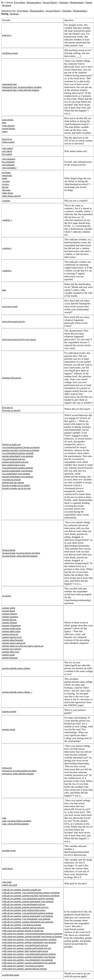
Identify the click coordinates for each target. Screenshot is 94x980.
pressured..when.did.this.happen (18, 774)
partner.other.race (11, 652)
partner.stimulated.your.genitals (18, 456)
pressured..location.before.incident (19, 771)
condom (6, 201)
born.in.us (7, 139)
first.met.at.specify (11, 410)
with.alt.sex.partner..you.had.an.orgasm (22, 925)
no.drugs (6, 172)
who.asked (7, 148)
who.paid (7, 882)
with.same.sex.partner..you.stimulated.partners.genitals (29, 939)
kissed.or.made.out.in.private (16, 488)
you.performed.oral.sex (14, 459)
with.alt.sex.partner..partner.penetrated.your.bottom (27, 916)
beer (4, 123)
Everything (19, 2)
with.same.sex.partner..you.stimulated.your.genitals (28, 960)
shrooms (6, 190)
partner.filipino (10, 623)
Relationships (77, 2)
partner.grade (9, 729)
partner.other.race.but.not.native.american (23, 646)
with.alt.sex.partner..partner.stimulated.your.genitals (28, 901)
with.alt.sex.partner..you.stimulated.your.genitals (26, 919)
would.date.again (11, 975)
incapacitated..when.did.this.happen (20, 556)
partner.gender (9, 711)
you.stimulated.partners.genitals (18, 453)
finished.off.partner (12, 378)
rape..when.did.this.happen (15, 824)
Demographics (34, 2)
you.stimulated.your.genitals (16, 474)
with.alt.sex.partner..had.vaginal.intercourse (24, 910)
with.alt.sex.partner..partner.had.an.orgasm (23, 928)
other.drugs (8, 193)
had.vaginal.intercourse (14, 465)
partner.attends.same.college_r (17, 692)
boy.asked (7, 154)
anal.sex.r (7, 35)
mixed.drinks (9, 128)
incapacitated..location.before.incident (21, 553)
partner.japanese (10, 617)
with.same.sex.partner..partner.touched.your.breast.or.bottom (32, 936)
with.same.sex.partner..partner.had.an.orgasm (24, 969)
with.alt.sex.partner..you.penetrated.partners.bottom (28, 913)
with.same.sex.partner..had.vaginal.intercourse (25, 951)
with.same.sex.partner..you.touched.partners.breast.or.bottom (32, 934)
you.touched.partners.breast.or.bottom (21, 447)
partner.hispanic (10, 658)
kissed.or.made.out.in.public (16, 485)
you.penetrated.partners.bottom (18, 468)
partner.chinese (10, 614)
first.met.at (8, 407)
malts (5, 131)
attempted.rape (9, 84)
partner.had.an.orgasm (13, 482)
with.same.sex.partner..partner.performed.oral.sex (27, 948)
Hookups (7, 5)
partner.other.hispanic (13, 640)
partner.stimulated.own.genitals (18, 477)
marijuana (7, 175)
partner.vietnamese (11, 625)
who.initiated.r (9, 168)
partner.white (9, 608)
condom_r (7, 220)
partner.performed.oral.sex (15, 462)
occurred (6, 596)
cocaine (6, 181)
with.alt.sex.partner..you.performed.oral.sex (24, 904)
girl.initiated (8, 165)
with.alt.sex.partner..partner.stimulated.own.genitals (28, 922)
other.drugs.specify (12, 196)
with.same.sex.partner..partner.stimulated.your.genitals (29, 942)
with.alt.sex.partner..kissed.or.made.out (21, 890)
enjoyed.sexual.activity (14, 321)
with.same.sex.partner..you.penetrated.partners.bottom (29, 954)
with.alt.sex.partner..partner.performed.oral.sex (25, 907)
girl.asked (7, 151)
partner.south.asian (11, 628)
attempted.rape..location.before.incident (22, 87)
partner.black (9, 611)
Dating (89, 2)
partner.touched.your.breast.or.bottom (21, 450)
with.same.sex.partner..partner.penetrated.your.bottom (29, 957)
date (4, 290)
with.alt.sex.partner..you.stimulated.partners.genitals (28, 898)
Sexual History (50, 2)
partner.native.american (14, 643)
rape (4, 818)
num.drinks (8, 120)
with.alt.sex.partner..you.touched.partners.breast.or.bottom (31, 893)
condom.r (7, 248)
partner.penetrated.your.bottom (17, 471)
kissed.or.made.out (11, 444)
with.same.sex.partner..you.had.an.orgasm (23, 966)
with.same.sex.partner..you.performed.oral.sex (25, 945)
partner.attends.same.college (16, 668)
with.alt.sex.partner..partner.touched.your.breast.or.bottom (31, 896)
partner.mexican (10, 634)
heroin (5, 187)
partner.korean (9, 620)
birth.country (9, 142)
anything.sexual (10, 53)
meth (5, 178)
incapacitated (9, 550)
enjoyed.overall (10, 306)
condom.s (7, 271)
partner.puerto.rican (12, 637)
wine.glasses (8, 126)
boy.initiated (8, 162)
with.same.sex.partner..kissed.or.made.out (23, 931)
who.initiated (9, 159)
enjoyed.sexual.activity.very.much (19, 339)
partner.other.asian (11, 631)
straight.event (9, 850)
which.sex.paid (10, 885)
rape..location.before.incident (17, 821)
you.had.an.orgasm (12, 479)
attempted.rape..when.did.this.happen (21, 90)
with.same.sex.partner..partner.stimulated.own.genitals (29, 963)
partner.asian (8, 655)
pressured (7, 768)
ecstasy (6, 184)
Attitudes (64, 2)
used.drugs (7, 868)
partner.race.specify (12, 649)
